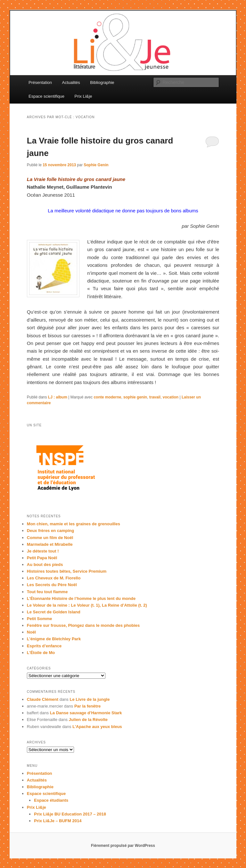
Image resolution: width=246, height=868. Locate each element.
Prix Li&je (83, 96)
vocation (171, 397)
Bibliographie (102, 82)
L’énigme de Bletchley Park (54, 639)
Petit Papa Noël (42, 558)
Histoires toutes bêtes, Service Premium (67, 571)
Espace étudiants (51, 800)
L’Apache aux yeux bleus (97, 727)
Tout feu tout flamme (47, 592)
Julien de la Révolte (88, 720)
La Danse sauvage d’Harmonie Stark (86, 713)
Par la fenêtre (87, 706)
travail (155, 397)
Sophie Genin (96, 165)
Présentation (40, 82)
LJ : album (58, 397)
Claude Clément (43, 699)
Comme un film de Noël (50, 538)
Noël (31, 632)
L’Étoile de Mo (41, 653)
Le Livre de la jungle (90, 699)
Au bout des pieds (45, 565)
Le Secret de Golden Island (54, 612)
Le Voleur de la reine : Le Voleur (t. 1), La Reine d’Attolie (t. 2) (87, 605)
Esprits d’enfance (44, 646)
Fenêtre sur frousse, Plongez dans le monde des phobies (83, 625)
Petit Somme (40, 619)
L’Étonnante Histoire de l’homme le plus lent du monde (81, 598)
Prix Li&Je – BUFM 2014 (58, 821)
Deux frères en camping (50, 531)
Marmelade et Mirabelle (50, 544)
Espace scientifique (46, 96)
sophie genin (135, 397)
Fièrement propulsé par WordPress (123, 846)
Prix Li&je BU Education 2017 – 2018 (70, 814)
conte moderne (107, 397)
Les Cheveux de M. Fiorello (54, 578)
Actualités (71, 82)
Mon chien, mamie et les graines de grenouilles (74, 524)
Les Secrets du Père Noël (52, 585)
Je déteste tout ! (43, 551)
